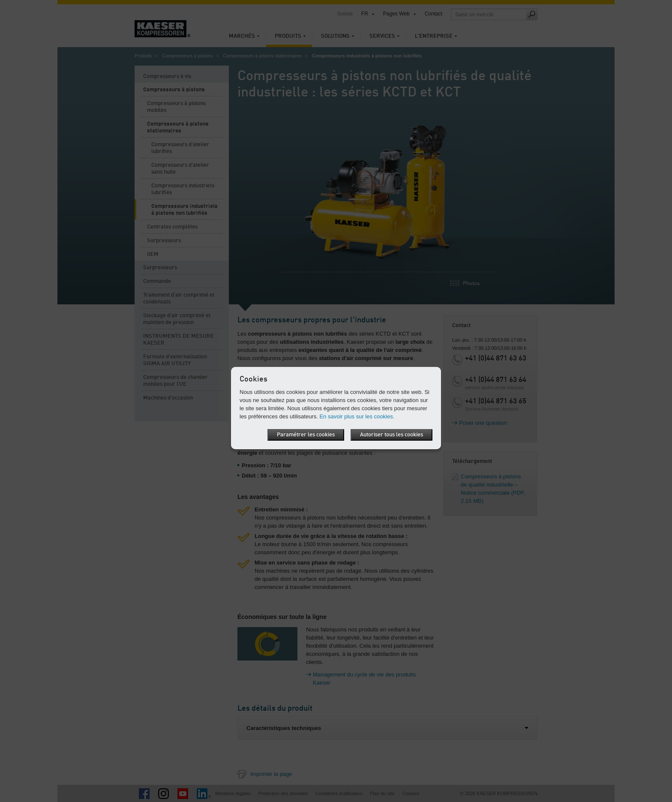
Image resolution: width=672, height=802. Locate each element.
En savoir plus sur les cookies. (357, 416)
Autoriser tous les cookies (391, 435)
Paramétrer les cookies (306, 435)
